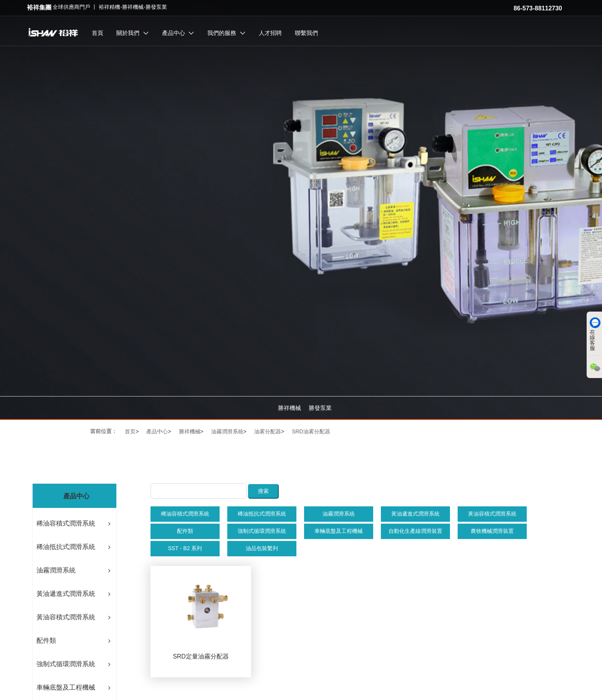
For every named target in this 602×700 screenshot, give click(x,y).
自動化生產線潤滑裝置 (415, 531)
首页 (130, 431)
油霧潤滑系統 (227, 431)
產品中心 (157, 431)
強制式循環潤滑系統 (262, 531)
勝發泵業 (320, 408)
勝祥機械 (289, 408)
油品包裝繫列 (262, 548)
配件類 (185, 531)
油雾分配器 (268, 431)
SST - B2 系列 (185, 548)
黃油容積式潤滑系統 (492, 514)
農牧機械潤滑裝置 (492, 531)
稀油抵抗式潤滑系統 (262, 514)
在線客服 (592, 334)
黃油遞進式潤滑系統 (415, 514)
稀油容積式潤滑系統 (185, 514)
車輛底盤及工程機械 (339, 531)
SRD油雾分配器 (311, 431)
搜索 (263, 491)
